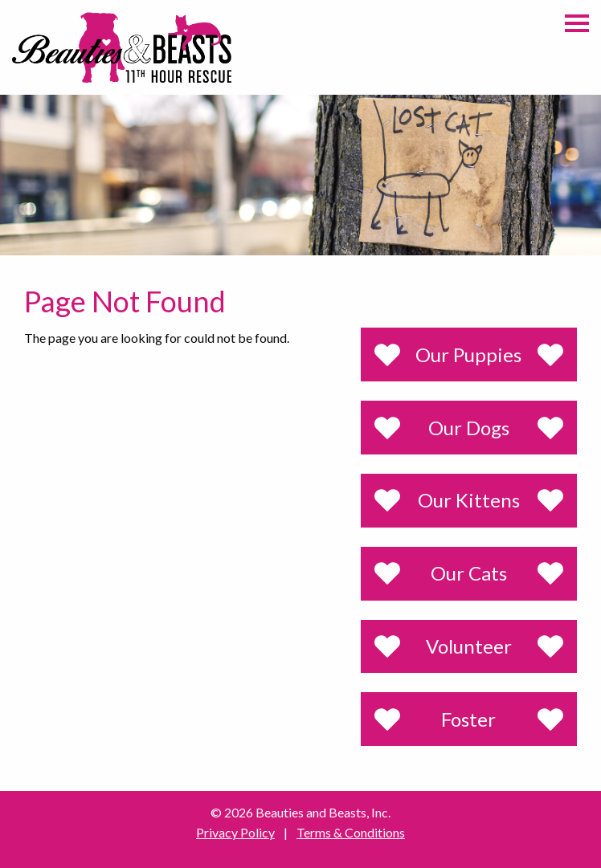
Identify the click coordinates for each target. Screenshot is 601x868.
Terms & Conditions (351, 832)
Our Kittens (469, 500)
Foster (468, 719)
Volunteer (469, 646)
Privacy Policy (235, 832)
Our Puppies (468, 355)
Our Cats (469, 573)
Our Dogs (469, 428)
